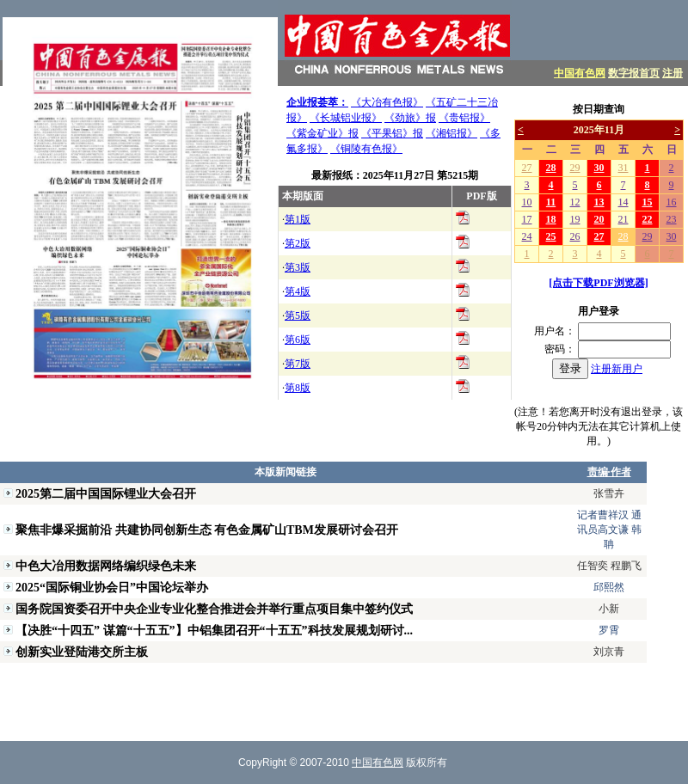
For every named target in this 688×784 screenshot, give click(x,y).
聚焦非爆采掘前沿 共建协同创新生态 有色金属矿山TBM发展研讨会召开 (207, 530)
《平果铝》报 (392, 133)
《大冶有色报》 (387, 102)
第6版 (298, 340)
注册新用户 (617, 369)
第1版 (298, 219)
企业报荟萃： (317, 102)
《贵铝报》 (464, 118)
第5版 (298, 315)
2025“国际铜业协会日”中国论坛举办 (112, 587)
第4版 (298, 291)
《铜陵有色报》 (366, 149)
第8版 (298, 388)
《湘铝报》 (451, 133)
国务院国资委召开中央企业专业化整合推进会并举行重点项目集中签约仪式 (214, 609)
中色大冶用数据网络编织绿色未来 (106, 566)
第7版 (298, 364)
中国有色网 (580, 73)
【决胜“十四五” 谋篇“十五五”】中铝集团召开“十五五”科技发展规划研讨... (214, 630)
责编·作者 (609, 472)
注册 (673, 73)
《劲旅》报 (410, 118)
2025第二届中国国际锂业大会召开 (106, 493)
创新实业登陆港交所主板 (82, 652)
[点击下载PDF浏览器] (598, 283)
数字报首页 (634, 73)
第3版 (298, 267)
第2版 (298, 243)
